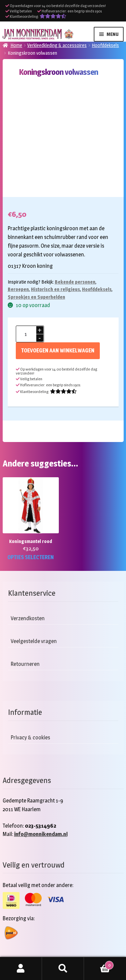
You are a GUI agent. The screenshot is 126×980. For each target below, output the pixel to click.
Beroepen (18, 289)
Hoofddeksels (105, 45)
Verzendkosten (28, 618)
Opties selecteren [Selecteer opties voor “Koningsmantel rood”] (31, 557)
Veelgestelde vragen (34, 641)
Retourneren (25, 664)
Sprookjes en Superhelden (36, 297)
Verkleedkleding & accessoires (57, 45)
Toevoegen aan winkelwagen (58, 351)
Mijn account (21, 969)
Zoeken (63, 969)
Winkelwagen (99, 964)
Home (16, 45)
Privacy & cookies (30, 738)
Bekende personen (75, 282)
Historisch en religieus (55, 289)
